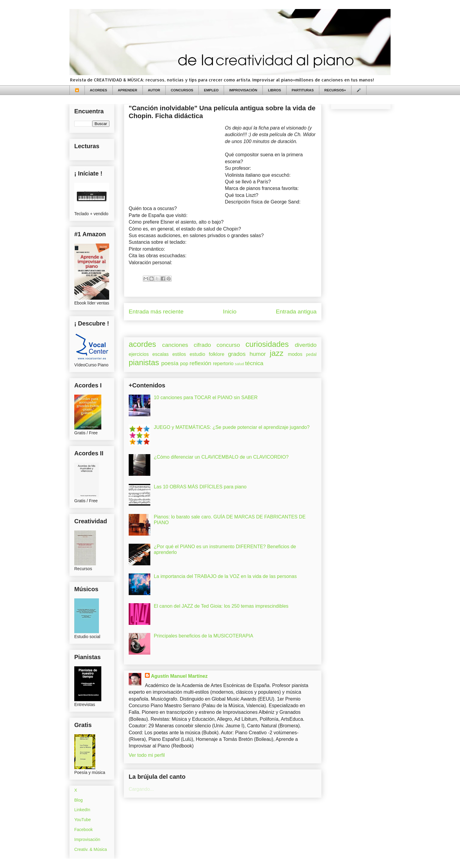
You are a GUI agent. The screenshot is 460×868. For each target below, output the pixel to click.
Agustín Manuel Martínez (179, 676)
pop (184, 364)
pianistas (144, 362)
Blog (78, 800)
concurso (228, 345)
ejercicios (139, 354)
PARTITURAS (303, 90)
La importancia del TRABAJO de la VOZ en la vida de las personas (225, 576)
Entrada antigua (296, 312)
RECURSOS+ (335, 90)
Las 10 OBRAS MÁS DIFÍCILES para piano (200, 487)
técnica (254, 363)
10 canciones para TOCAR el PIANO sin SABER (205, 397)
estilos (179, 354)
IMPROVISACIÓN (243, 90)
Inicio (230, 312)
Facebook (83, 830)
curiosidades (267, 344)
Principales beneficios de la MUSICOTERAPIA (203, 636)
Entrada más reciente (156, 312)
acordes (142, 344)
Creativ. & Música (91, 849)
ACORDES (99, 90)
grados (237, 354)
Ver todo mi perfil (147, 755)
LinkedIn (82, 810)
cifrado (202, 345)
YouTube (83, 820)
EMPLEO (211, 90)
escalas (161, 354)
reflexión (200, 363)
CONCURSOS (182, 90)
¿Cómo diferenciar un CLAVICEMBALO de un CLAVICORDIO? (221, 457)
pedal (311, 354)
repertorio (223, 364)
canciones (175, 345)
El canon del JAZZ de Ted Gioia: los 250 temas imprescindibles (221, 606)
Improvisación (87, 839)
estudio (198, 354)
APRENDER (128, 90)
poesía (170, 363)
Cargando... (141, 789)
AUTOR (154, 90)
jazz (277, 353)
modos (295, 354)
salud (239, 364)
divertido (306, 345)
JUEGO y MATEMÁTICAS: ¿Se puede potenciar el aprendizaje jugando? (232, 427)
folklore (216, 354)
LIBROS (274, 90)
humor (258, 354)
